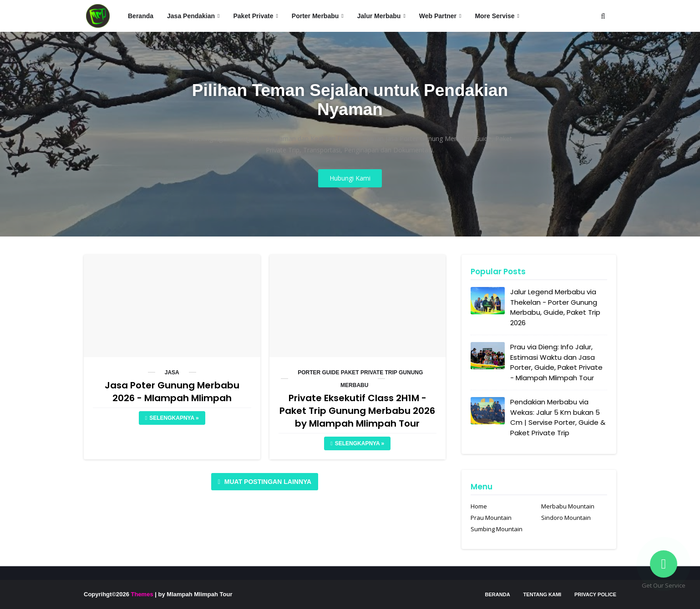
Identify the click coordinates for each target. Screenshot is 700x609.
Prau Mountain (491, 518)
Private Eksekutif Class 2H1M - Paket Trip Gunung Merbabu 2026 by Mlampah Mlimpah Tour (357, 411)
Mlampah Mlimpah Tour (199, 594)
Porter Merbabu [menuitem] (315, 16)
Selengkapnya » (174, 418)
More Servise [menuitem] (495, 16)
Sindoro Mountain (566, 518)
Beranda (498, 594)
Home (479, 506)
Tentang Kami (543, 594)
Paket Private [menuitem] (253, 16)
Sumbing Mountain (497, 529)
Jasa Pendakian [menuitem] (191, 16)
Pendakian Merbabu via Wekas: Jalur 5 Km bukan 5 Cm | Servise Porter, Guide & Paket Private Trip (558, 417)
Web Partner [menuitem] (438, 16)
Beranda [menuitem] (141, 16)
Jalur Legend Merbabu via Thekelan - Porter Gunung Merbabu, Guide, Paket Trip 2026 (555, 307)
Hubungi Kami (350, 178)
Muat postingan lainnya (267, 482)
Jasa (172, 372)
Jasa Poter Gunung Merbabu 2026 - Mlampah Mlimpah (172, 392)
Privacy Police (595, 594)
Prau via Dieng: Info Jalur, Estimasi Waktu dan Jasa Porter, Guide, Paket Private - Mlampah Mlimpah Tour (556, 362)
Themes (142, 594)
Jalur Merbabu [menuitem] (379, 16)
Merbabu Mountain (568, 506)
